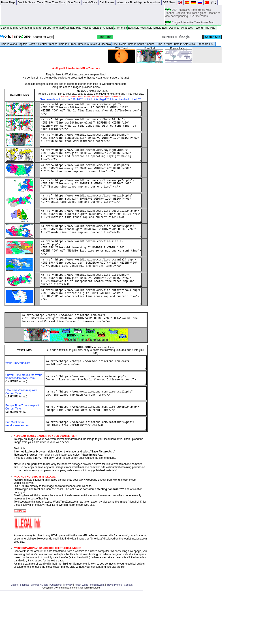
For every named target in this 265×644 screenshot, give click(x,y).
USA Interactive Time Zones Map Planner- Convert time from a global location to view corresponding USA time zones (192, 16)
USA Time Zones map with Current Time (18, 434)
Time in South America (141, 44)
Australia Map (73, 28)
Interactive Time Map (129, 2)
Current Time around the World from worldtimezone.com (18, 416)
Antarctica (188, 28)
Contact (128, 634)
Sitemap (24, 634)
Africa (95, 28)
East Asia (134, 28)
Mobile (14, 634)
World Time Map (206, 28)
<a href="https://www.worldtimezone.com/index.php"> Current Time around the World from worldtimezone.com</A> (91, 418)
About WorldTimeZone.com (90, 634)
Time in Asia (119, 44)
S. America (106, 28)
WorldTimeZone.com (18, 400)
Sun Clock (74, 2)
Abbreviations (152, 2)
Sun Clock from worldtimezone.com (17, 472)
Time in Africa (165, 44)
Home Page (8, 2)
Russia (87, 28)
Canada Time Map (30, 28)
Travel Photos (114, 634)
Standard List (206, 44)
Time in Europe (67, 44)
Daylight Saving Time (30, 2)
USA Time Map (9, 28)
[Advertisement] (82, 15)
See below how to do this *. (56, 99)
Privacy (68, 634)
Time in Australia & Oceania (94, 44)
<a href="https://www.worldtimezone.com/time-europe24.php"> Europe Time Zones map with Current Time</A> (91, 454)
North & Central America (43, 44)
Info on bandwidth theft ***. (125, 99)
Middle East (160, 28)
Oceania (174, 28)
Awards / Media (40, 634)
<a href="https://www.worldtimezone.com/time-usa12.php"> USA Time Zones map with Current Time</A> (91, 436)
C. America (121, 28)
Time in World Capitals (14, 44)
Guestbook (56, 634)
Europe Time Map (53, 28)
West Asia (146, 28)
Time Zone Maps (56, 2)
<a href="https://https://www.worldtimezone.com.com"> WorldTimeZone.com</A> (91, 400)
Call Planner (107, 2)
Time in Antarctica (185, 44)
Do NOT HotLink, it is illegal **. (91, 99)
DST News (169, 2)
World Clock (90, 2)
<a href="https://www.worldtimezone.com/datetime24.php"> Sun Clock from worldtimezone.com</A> (91, 472)
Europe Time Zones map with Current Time (19, 452)
